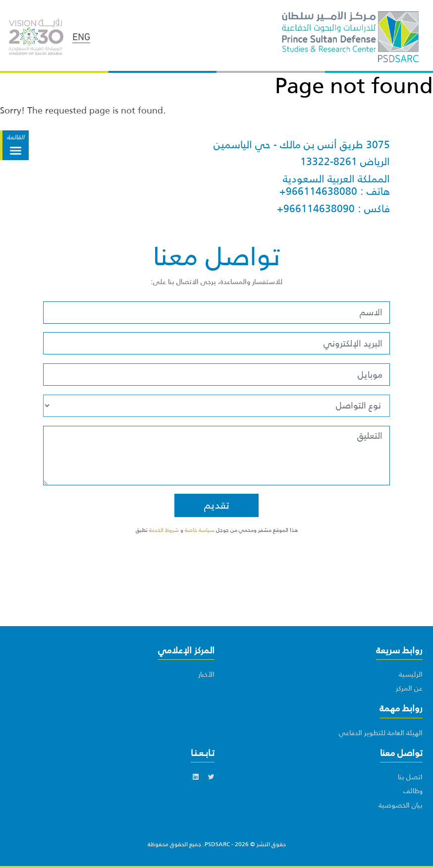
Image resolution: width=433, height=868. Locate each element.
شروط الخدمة (164, 530)
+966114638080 (318, 191)
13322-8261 (329, 162)
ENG (81, 36)
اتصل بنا (410, 777)
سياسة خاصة (200, 530)
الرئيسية (411, 674)
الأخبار (206, 674)
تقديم (217, 505)
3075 (378, 145)
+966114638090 (316, 209)
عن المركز (409, 688)
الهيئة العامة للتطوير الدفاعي (381, 733)
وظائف (413, 791)
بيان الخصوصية (401, 805)
